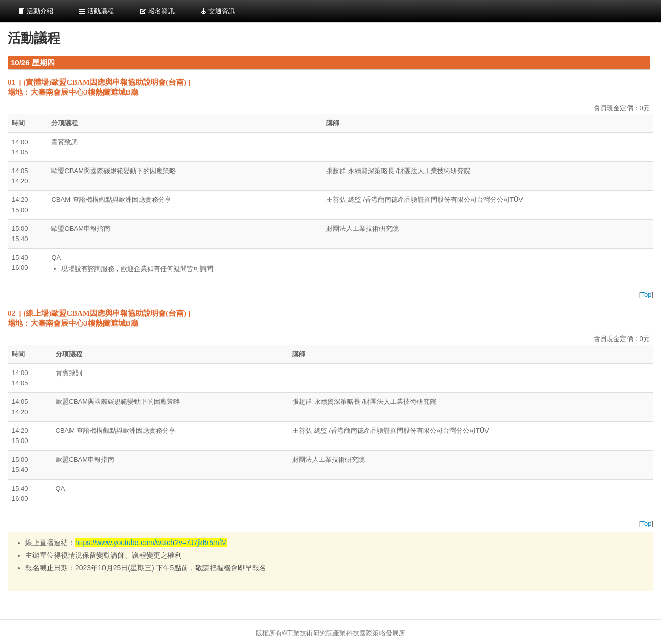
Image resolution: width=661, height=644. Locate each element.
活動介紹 (36, 11)
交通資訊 (218, 11)
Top (646, 295)
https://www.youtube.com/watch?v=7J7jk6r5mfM (151, 543)
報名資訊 (157, 11)
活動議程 (96, 11)
